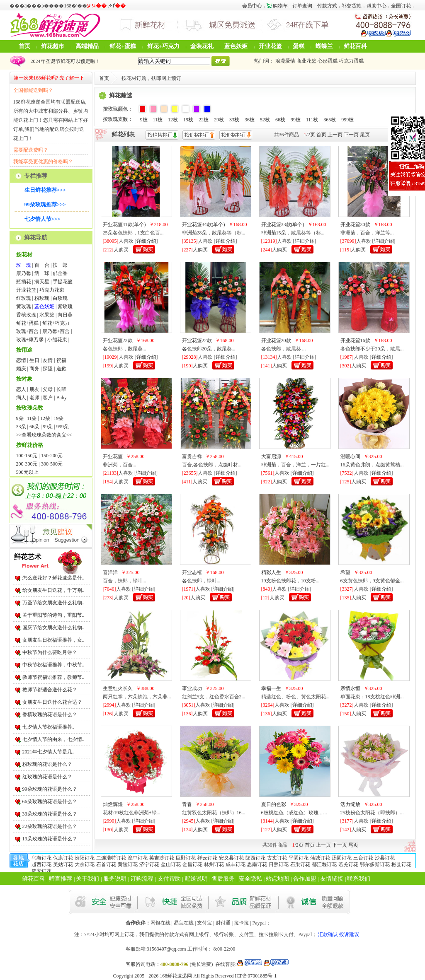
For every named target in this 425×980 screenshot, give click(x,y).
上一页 (335, 135)
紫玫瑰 (65, 307)
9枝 (144, 120)
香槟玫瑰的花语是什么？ (50, 714)
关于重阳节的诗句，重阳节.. (53, 615)
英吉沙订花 (162, 858)
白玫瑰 (60, 298)
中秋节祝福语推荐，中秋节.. (53, 665)
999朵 (63, 427)
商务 (34, 369)
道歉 (61, 369)
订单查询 (302, 6)
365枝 (330, 120)
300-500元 (52, 464)
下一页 (351, 135)
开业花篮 (270, 46)
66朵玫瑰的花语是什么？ (50, 801)
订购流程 (142, 879)
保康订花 (63, 858)
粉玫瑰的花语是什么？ (47, 764)
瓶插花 (24, 282)
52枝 (265, 120)
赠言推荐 (61, 879)
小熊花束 (57, 340)
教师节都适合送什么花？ (50, 690)
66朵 (34, 427)
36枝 (250, 120)
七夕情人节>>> (42, 219)
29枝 (219, 120)
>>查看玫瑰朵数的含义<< (44, 435)
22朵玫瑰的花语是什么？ (50, 826)
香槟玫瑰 (26, 315)
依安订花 (41, 871)
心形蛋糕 (328, 61)
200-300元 (27, 464)
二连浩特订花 (111, 858)
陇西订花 (255, 858)
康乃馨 (24, 273)
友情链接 (332, 879)
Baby (62, 398)
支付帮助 (169, 879)
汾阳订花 (85, 858)
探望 (48, 369)
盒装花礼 (202, 46)
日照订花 (279, 864)
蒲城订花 (320, 858)
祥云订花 (207, 858)
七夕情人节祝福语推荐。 (50, 727)
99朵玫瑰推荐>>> (45, 204)
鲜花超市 (53, 46)
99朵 (48, 427)
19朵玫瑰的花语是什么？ (50, 839)
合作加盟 (305, 879)
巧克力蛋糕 (351, 61)
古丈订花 (277, 858)
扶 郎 (60, 265)
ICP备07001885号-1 (256, 976)
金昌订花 (192, 864)
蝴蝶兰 (324, 46)
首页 (24, 46)
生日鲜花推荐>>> (45, 190)
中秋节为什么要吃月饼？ (50, 652)
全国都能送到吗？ (33, 90)
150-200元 (52, 456)
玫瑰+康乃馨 (30, 340)
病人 (21, 398)
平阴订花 (299, 858)
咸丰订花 (236, 864)
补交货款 (352, 6)
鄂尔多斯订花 (375, 864)
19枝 (188, 120)
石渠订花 (300, 864)
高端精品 (87, 46)
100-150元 (27, 456)
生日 (34, 360)
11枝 (158, 120)
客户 (48, 398)
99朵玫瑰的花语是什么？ (50, 789)
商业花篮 (306, 61)
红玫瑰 (24, 298)
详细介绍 (146, 241)
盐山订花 (171, 864)
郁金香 (60, 273)
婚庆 (21, 369)
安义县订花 (231, 858)
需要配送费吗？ (31, 150)
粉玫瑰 (42, 298)
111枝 (312, 120)
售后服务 (223, 879)
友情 (48, 360)
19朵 (58, 418)
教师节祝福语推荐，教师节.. (53, 677)
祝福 (61, 360)
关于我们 (87, 879)
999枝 (347, 120)
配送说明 (196, 879)
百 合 (42, 265)
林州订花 (214, 864)
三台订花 (363, 858)
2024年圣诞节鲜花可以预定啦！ (64, 61)
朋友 (34, 389)
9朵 (20, 418)
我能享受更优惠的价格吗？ (43, 162)
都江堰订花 (324, 864)
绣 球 (42, 273)
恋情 (21, 360)
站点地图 (277, 879)
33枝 (234, 120)
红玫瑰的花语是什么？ (47, 777)
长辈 (61, 389)
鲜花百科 (355, 46)
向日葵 (65, 315)
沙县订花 (385, 858)
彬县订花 (401, 864)
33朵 (21, 427)
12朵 (45, 418)
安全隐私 (250, 879)
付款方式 (327, 6)
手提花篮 (63, 282)
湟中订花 (138, 858)
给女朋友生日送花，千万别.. (53, 590)
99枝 (296, 120)
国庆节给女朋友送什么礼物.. (53, 628)
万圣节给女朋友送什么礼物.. (53, 603)
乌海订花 (41, 858)
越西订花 (41, 864)
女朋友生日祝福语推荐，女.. (53, 640)
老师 (34, 398)
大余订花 (85, 864)
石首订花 (106, 864)
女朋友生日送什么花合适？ (52, 702)
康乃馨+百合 (56, 331)
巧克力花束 (52, 290)
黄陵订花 (128, 864)
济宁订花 (149, 864)
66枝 (280, 120)
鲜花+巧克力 (163, 46)
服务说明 (115, 879)
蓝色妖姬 (236, 46)
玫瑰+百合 (28, 331)
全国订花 (401, 6)
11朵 (32, 418)
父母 (48, 389)
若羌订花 (348, 864)
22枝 (204, 120)
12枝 (173, 120)
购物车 (277, 6)
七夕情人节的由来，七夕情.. (53, 739)
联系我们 (359, 879)
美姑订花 (63, 864)
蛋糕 (299, 46)
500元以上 (27, 472)
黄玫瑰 (24, 307)
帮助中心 (376, 6)
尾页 (365, 135)
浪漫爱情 (285, 61)
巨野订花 (186, 858)
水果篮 (47, 315)
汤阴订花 (342, 858)
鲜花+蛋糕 (123, 46)
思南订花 (257, 864)
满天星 (42, 282)
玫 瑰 (24, 265)
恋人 (21, 389)
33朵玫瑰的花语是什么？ (50, 814)
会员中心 (252, 6)
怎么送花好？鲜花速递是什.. (53, 578)
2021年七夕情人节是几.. (49, 752)
